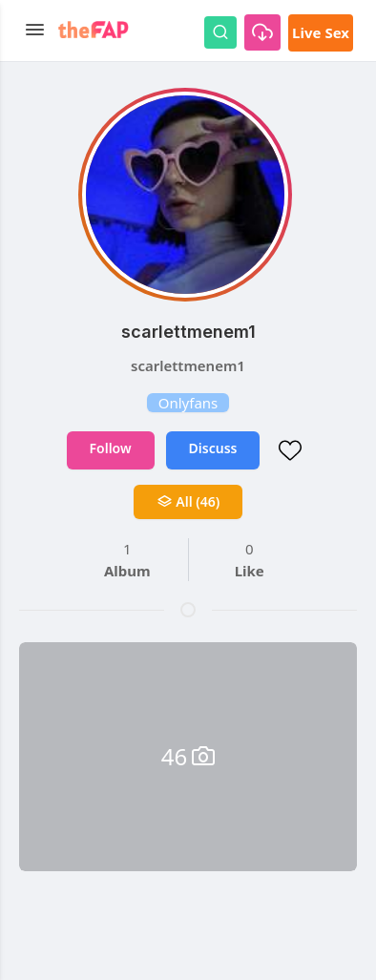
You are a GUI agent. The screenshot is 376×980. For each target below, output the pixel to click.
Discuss (213, 448)
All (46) (188, 501)
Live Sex (321, 32)
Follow (111, 448)
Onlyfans (188, 403)
